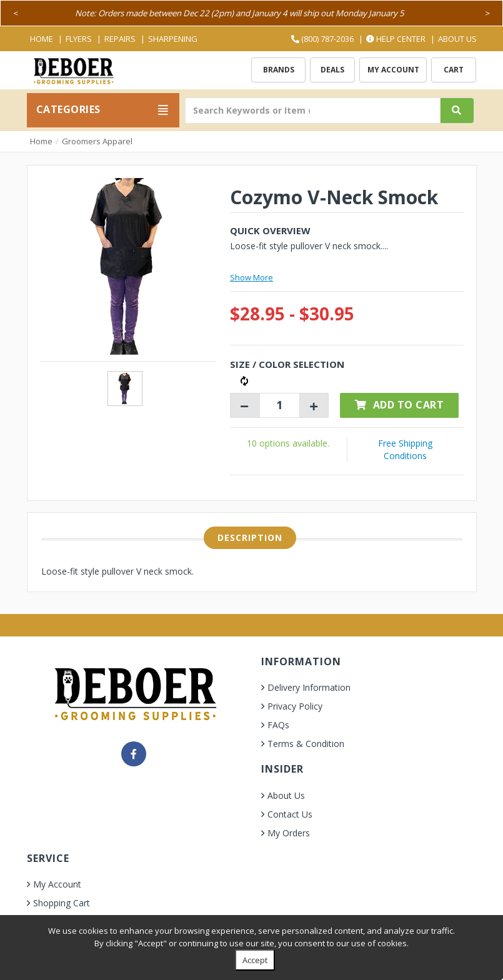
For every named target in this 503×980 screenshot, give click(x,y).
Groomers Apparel (97, 141)
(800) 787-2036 (322, 39)
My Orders (289, 833)
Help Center (396, 39)
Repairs (120, 39)
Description (250, 537)
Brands (279, 70)
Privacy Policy (295, 706)
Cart (454, 70)
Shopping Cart (62, 903)
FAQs (278, 725)
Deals (332, 70)
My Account (393, 70)
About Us (457, 39)
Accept (255, 960)
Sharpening (173, 39)
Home (42, 39)
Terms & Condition (306, 744)
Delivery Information (309, 687)
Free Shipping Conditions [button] (405, 449)
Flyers (79, 39)
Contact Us (290, 814)
